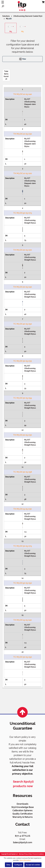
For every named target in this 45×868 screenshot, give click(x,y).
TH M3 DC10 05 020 (23, 173)
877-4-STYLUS (23, 836)
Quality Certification (23, 814)
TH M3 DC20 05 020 (22, 250)
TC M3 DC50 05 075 (23, 213)
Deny (8, 865)
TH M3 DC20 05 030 (22, 435)
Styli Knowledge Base (23, 807)
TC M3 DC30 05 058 (23, 472)
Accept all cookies (33, 865)
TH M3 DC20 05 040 (22, 287)
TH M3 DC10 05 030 (23, 134)
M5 (22, 32)
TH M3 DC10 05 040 (23, 94)
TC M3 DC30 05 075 (23, 546)
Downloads (22, 804)
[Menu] (3, 2)
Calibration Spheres (22, 810)
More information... (26, 860)
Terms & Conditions (38, 854)
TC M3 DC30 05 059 (23, 398)
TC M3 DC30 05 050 (23, 657)
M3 (11, 32)
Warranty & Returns (22, 817)
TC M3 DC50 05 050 (23, 583)
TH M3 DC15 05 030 (22, 509)
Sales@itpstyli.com (23, 842)
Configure (18, 865)
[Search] (3, 6)
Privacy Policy (28, 854)
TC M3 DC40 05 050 (23, 324)
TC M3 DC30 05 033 (22, 361)
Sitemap (21, 854)
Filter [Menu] (23, 58)
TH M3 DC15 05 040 (22, 620)
